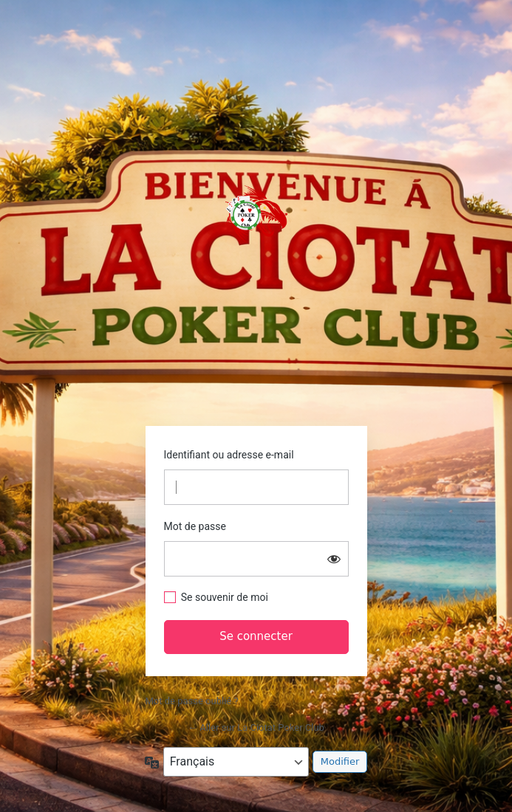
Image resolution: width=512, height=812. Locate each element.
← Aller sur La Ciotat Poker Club (256, 727)
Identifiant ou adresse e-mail (229, 455)
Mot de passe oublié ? (192, 701)
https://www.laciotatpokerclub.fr (256, 214)
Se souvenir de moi (225, 597)
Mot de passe (195, 526)
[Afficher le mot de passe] (334, 559)
